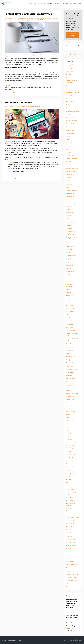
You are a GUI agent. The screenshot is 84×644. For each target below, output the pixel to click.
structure (69, 414)
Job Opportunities (47, 4)
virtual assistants (71, 520)
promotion (69, 376)
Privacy (67, 640)
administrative (70, 71)
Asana (8, 86)
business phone (71, 117)
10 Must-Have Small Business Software (29, 14)
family (68, 219)
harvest (56, 18)
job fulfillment (70, 308)
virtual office (70, 527)
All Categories (70, 65)
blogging (69, 105)
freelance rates (70, 243)
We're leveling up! (71, 626)
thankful (69, 451)
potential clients (71, 357)
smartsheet (69, 403)
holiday (68, 278)
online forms (70, 344)
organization (70, 350)
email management (71, 190)
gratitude (69, 268)
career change (70, 133)
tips (67, 461)
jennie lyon (14, 20)
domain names (70, 175)
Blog (74, 4)
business (69, 114)
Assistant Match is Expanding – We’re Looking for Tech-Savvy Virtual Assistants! (72, 603)
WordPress (11, 163)
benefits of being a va (72, 92)
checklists (69, 136)
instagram (69, 299)
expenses (69, 216)
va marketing (70, 473)
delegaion (69, 152)
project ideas (70, 372)
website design (19, 107)
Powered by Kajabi (76, 640)
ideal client (69, 292)
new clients (69, 327)
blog (67, 98)
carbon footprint (71, 130)
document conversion (72, 168)
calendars (69, 127)
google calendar (40, 18)
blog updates (70, 102)
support (68, 427)
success (68, 417)
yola (32, 107)
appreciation (70, 74)
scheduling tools (71, 397)
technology (69, 440)
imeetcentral (70, 296)
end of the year (71, 193)
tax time (69, 433)
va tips (68, 476)
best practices (70, 95)
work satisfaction (71, 577)
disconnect (69, 165)
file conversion (70, 232)
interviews (69, 302)
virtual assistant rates (72, 501)
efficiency (69, 181)
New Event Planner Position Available (72, 617)
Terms (61, 640)
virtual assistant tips (72, 514)
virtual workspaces (72, 542)
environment (70, 200)
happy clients (70, 271)
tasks (68, 430)
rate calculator (70, 379)
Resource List (67, 4)
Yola (9, 172)
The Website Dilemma (18, 103)
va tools (68, 480)
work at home (70, 571)
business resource (71, 121)
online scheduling (71, 347)
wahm (68, 552)
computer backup (71, 146)
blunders (69, 108)
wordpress (31, 20)
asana (15, 18)
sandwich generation (72, 393)
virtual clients (70, 524)
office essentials (71, 330)
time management (71, 454)
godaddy (68, 252)
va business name (71, 467)
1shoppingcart (9, 18)
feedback (69, 225)
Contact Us (58, 4)
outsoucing (69, 353)
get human (69, 249)
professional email (71, 369)
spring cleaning (71, 411)
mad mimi (21, 20)
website (68, 555)
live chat (69, 318)
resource (69, 390)
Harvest (8, 71)
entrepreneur (70, 197)
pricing (68, 360)
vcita (26, 20)
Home (30, 4)
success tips (70, 421)
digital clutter (70, 155)
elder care (69, 184)
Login (79, 4)
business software (23, 18)
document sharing (71, 171)
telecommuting (70, 443)
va (67, 464)
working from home (72, 580)
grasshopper (49, 18)
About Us (36, 4)
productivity (69, 366)
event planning (70, 203)
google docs (70, 259)
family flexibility (71, 222)
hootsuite (7, 20)
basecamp (69, 89)
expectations (70, 213)
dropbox (32, 18)
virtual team (70, 533)
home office (69, 281)
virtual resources (71, 530)
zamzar (68, 587)
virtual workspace (71, 539)
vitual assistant (70, 546)
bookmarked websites (72, 111)
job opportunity (71, 311)
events (68, 209)
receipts (68, 382)
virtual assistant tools (72, 517)
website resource (71, 562)
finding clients (70, 235)
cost (67, 149)
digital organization (72, 159)
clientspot (69, 143)
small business (70, 400)
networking (69, 324)
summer (68, 424)
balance (68, 86)
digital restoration (71, 162)
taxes (68, 436)
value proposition (71, 483)
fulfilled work (70, 246)
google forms (70, 262)
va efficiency (69, 470)
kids (67, 315)
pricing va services (71, 363)
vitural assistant (71, 549)
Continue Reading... (11, 93)
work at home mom (72, 574)
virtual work (70, 536)
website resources (71, 565)
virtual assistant (9, 107)
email (67, 187)
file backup (69, 228)
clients (68, 140)
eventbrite (69, 206)
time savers (69, 457)
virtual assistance (71, 489)
